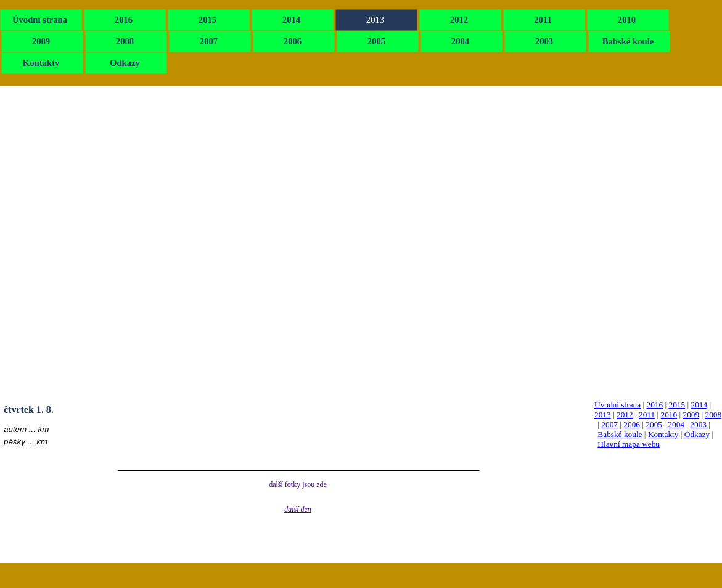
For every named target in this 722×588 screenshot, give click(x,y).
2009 (691, 414)
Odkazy (697, 434)
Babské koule (620, 434)
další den (298, 509)
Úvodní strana (617, 405)
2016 (654, 405)
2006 (632, 424)
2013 (603, 414)
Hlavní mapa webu (629, 444)
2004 (676, 424)
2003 (698, 424)
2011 (647, 414)
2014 (699, 405)
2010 (669, 414)
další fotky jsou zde (298, 484)
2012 (625, 414)
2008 (714, 414)
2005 (654, 424)
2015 (677, 405)
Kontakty (663, 434)
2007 (609, 424)
